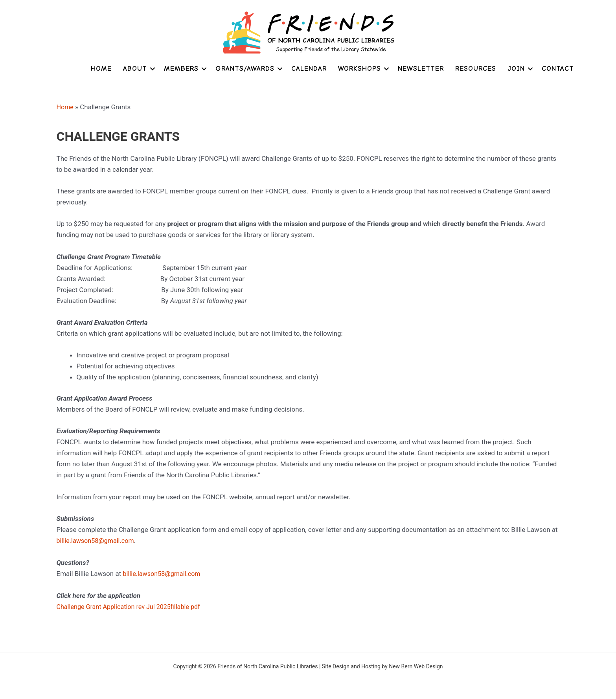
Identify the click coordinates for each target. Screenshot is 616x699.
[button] (153, 69)
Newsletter (421, 69)
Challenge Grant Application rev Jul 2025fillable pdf (132, 606)
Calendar (309, 69)
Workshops (359, 69)
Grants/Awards (245, 69)
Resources (476, 69)
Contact (558, 69)
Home (101, 69)
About (135, 69)
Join (516, 69)
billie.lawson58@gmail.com (97, 540)
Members (181, 69)
